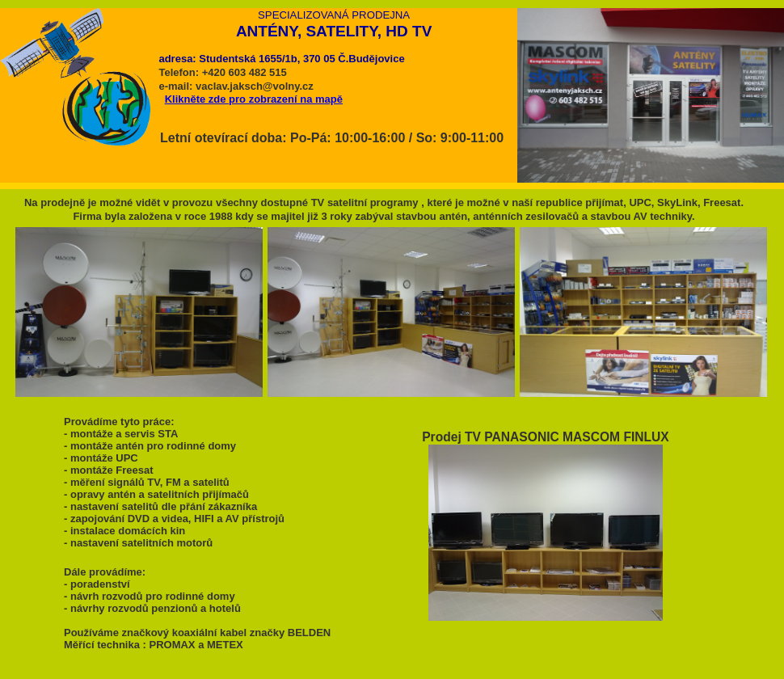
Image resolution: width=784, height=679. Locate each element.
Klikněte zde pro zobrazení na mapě (254, 99)
